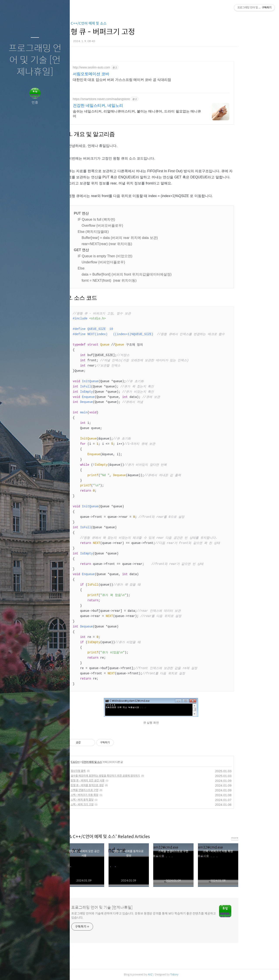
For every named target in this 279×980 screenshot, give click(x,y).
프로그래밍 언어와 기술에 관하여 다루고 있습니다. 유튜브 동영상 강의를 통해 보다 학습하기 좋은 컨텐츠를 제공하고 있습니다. (164, 916)
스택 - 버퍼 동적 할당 (103, 800)
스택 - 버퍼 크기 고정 (103, 804)
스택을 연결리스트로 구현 (105, 790)
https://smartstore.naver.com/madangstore (122, 99)
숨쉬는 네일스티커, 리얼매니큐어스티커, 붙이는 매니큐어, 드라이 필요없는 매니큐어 (157, 114)
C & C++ (96, 762)
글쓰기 (9, 971)
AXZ (171, 974)
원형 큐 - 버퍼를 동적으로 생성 (108, 785)
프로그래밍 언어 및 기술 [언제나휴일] (35, 60)
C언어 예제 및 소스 (112, 762)
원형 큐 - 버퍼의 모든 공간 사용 (108, 780)
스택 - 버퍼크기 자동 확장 (105, 795)
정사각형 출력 (99, 771)
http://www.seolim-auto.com (112, 67)
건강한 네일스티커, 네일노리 (118, 106)
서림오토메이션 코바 (111, 74)
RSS (44, 971)
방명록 (26, 971)
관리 (61, 971)
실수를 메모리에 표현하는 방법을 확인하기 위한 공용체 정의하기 (126, 776)
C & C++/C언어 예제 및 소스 (106, 23)
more (255, 838)
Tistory (195, 974)
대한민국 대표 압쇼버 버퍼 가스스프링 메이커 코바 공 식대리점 (143, 80)
